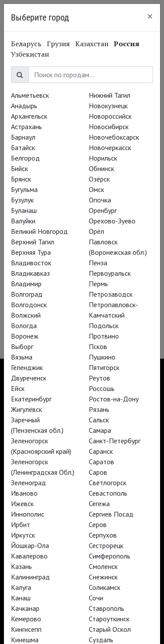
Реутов (99, 378)
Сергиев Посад (111, 514)
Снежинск (103, 577)
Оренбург (103, 210)
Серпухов (103, 535)
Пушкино (102, 357)
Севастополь (108, 493)
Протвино (104, 336)
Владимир (26, 284)
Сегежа (99, 504)
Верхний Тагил (33, 242)
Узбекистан (30, 54)
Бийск (19, 168)
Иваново (24, 493)
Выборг (22, 346)
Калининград (30, 577)
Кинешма (25, 640)
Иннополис (28, 514)
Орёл (96, 231)
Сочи (96, 598)
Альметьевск (30, 95)
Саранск (101, 451)
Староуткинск (109, 619)
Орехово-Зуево (112, 221)
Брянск (21, 179)
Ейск (18, 388)
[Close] (150, 16)
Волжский (26, 315)
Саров (98, 472)
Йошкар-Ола (30, 545)
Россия (127, 44)
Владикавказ (30, 273)
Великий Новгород (39, 231)
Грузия (58, 44)
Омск (96, 189)
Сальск (99, 420)
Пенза (98, 263)
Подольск (104, 325)
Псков (98, 346)
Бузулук (22, 200)
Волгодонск (29, 305)
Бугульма (24, 189)
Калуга (21, 587)
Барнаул (23, 137)
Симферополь (110, 556)
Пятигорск (104, 367)
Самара (100, 430)
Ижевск (22, 504)
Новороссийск (110, 116)
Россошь (102, 388)
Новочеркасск (110, 147)
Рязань (99, 409)
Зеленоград (28, 483)
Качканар (25, 608)
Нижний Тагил (110, 95)
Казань (21, 566)
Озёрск (99, 179)
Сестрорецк (106, 545)
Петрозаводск (111, 294)
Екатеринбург (31, 399)
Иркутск (23, 535)
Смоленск (103, 566)
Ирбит (21, 524)
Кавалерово (29, 556)
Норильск (103, 158)
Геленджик (27, 367)
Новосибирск (109, 127)
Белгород (25, 158)
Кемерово (26, 619)
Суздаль (101, 640)
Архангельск (29, 116)
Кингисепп (26, 629)
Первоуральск (110, 273)
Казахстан (92, 44)
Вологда (24, 325)
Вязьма (22, 357)
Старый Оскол (110, 629)
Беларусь (26, 44)
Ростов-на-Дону (114, 399)
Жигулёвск (26, 409)
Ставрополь (106, 608)
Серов (98, 524)
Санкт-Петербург (115, 441)
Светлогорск (108, 483)
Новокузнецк (108, 106)
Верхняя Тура (31, 252)
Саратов (101, 462)
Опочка (100, 200)
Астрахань (26, 127)
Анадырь (24, 106)
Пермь (98, 284)
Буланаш (24, 210)
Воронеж (25, 336)
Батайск (23, 147)
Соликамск (105, 587)
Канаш (21, 598)
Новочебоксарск (114, 137)
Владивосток (31, 263)
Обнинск (101, 168)
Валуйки (23, 221)
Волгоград (27, 294)
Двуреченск (29, 378)
